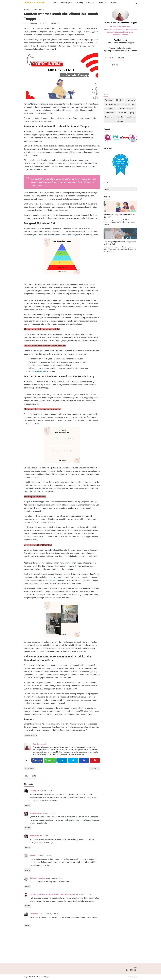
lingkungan (109, 117)
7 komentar (55, 23)
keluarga (110, 109)
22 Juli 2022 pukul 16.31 (48, 813)
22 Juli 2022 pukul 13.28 (45, 791)
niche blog (54, 580)
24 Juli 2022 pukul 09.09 (54, 878)
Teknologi (109, 100)
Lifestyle (114, 3)
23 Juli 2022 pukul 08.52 (44, 855)
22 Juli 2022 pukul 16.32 (48, 836)
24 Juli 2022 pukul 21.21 (51, 914)
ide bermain (129, 104)
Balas (28, 805)
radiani (32, 855)
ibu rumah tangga (32, 735)
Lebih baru (30, 768)
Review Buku (103, 3)
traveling (120, 121)
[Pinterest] (95, 760)
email (134, 51)
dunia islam (131, 100)
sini (115, 48)
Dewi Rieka (34, 813)
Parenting (79, 3)
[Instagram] (136, 970)
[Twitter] (50, 760)
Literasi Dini (90, 3)
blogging (119, 100)
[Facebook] (37, 760)
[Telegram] (62, 760)
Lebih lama (94, 768)
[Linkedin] (84, 760)
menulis (120, 117)
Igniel (135, 977)
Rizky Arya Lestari (37, 878)
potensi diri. (94, 414)
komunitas (110, 113)
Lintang (33, 791)
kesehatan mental (127, 109)
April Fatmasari (39, 744)
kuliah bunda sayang (127, 113)
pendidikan (131, 117)
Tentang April (66, 3)
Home (55, 3)
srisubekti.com (36, 914)
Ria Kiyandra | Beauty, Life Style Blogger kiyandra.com (52, 894)
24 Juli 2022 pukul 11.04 (84, 894)
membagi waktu (40, 371)
